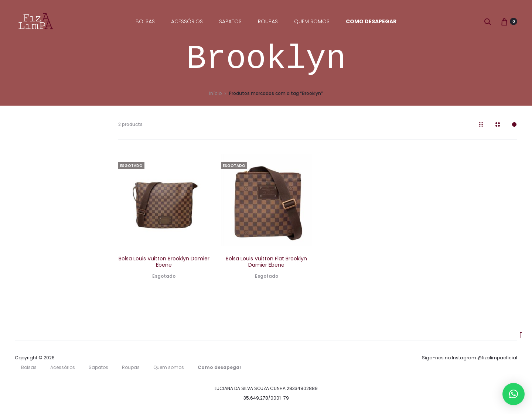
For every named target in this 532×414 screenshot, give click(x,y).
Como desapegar (371, 21)
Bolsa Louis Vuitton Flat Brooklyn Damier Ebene (266, 262)
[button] (514, 394)
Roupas (268, 21)
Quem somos (312, 21)
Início (215, 93)
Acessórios (187, 21)
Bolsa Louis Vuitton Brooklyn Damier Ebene (164, 262)
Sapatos (230, 21)
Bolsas (145, 21)
